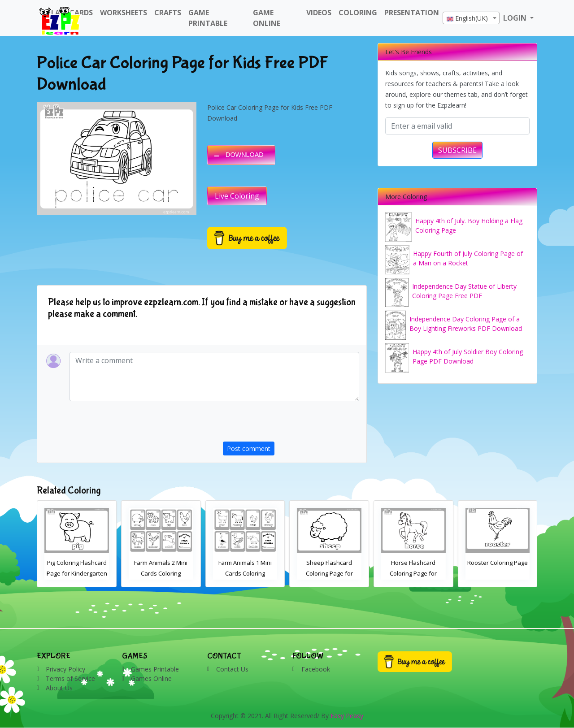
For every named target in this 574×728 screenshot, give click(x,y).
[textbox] (471, 18)
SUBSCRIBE (457, 150)
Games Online (151, 678)
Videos (319, 13)
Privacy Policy (65, 669)
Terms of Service (70, 678)
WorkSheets (124, 13)
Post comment (249, 448)
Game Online (267, 18)
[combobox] (471, 18)
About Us (59, 688)
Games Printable (155, 669)
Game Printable (208, 18)
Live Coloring (237, 196)
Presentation (412, 13)
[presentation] (291, 424)
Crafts (168, 13)
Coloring (358, 13)
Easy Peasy (347, 716)
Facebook (316, 669)
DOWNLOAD (245, 155)
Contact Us (232, 669)
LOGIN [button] (516, 18)
